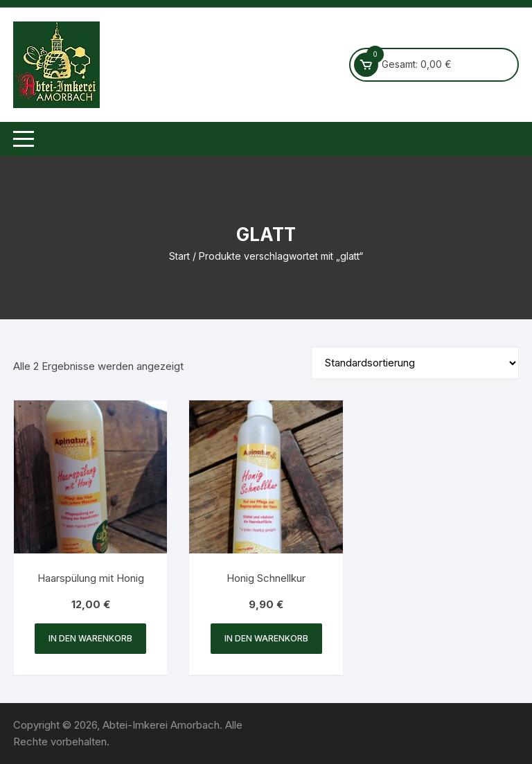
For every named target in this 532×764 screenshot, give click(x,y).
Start (179, 256)
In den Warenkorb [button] (90, 638)
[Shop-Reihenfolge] (415, 363)
